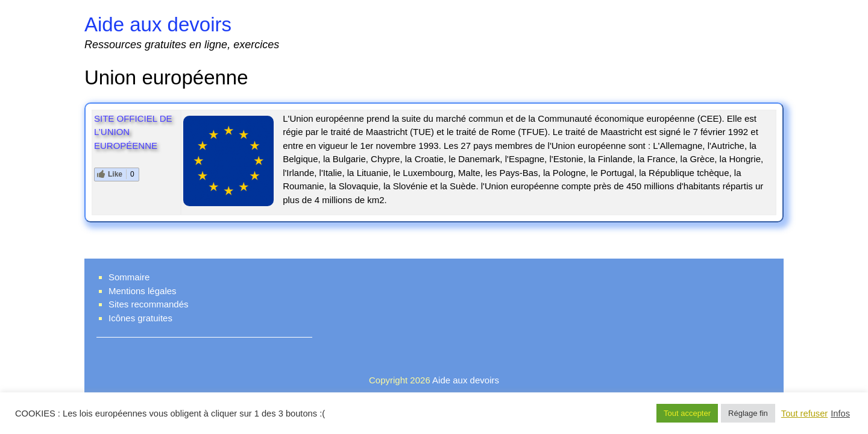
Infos (840, 414)
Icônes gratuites (140, 318)
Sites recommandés (149, 304)
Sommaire (129, 277)
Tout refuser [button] (804, 414)
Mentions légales (143, 291)
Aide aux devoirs (158, 24)
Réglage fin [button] (748, 413)
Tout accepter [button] (687, 413)
